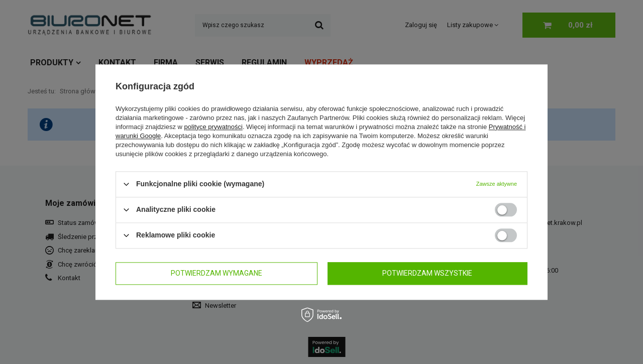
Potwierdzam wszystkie (427, 273)
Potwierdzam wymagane (217, 273)
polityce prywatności (213, 127)
